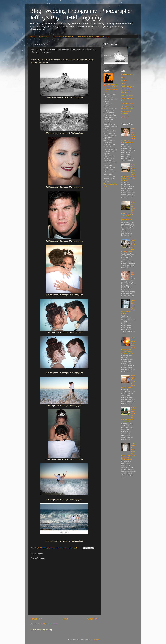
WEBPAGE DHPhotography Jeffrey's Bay (94, 36)
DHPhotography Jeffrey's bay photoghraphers (112, 88)
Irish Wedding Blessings (126, 92)
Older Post (93, 619)
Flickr (123, 77)
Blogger (96, 639)
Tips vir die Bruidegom (125, 117)
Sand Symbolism (127, 103)
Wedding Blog (44, 36)
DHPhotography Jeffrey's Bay (64, 36)
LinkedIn (124, 80)
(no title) (133, 273)
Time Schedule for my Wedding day (128, 107)
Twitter (124, 83)
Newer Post (36, 619)
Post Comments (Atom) (49, 624)
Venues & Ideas (127, 96)
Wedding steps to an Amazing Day (128, 87)
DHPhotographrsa (128, 74)
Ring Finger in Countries (126, 112)
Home (33, 36)
